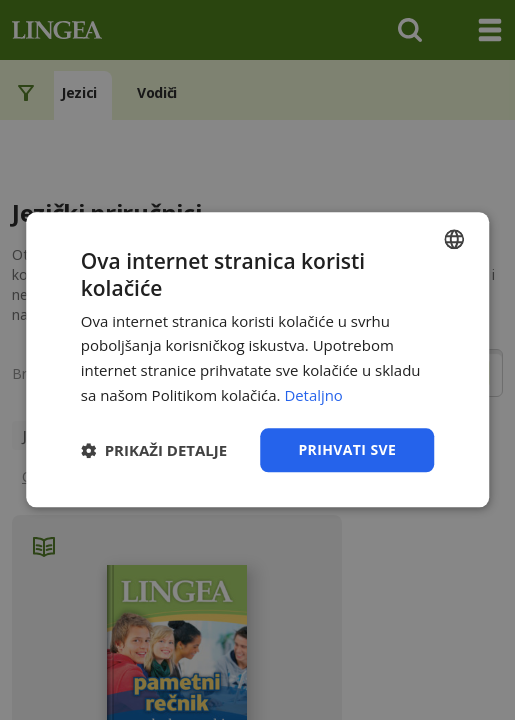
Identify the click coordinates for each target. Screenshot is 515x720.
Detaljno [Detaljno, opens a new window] (313, 395)
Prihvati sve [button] (347, 449)
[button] (154, 450)
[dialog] (257, 360)
